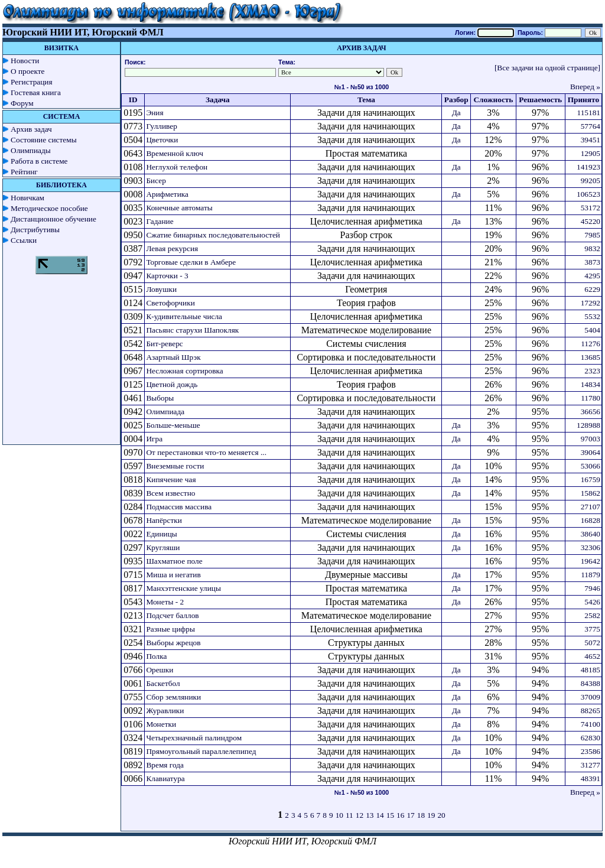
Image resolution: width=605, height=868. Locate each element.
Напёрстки (164, 520)
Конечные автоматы (179, 208)
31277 (591, 765)
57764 (591, 126)
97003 (591, 439)
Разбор (456, 100)
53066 (591, 466)
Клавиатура (165, 778)
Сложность (493, 100)
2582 (592, 615)
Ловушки (161, 289)
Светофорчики (170, 303)
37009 (591, 697)
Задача (218, 100)
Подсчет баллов (172, 615)
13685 (591, 357)
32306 (591, 547)
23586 (591, 751)
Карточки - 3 (167, 276)
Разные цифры (170, 629)
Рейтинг (24, 172)
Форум (22, 103)
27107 (591, 507)
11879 (591, 575)
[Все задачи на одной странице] (547, 68)
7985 (592, 235)
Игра (154, 439)
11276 (591, 344)
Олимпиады (31, 150)
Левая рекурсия (172, 248)
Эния (154, 113)
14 (380, 815)
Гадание (160, 221)
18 (421, 815)
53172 (591, 208)
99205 (591, 181)
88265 (591, 711)
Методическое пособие (49, 208)
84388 (591, 683)
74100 (591, 724)
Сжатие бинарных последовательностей (213, 235)
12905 (591, 153)
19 (431, 815)
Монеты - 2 (165, 602)
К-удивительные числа (184, 316)
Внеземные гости (175, 466)
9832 (592, 248)
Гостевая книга (36, 92)
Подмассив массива (179, 507)
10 (339, 815)
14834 (591, 384)
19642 (591, 561)
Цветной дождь (172, 384)
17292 (591, 303)
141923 (588, 167)
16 (400, 815)
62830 (591, 738)
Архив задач (31, 129)
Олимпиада (165, 412)
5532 (592, 316)
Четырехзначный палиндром (194, 738)
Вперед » (585, 87)
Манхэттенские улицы (183, 588)
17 (410, 815)
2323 (592, 371)
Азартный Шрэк (173, 357)
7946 (592, 588)
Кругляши (163, 547)
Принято (583, 100)
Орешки (160, 670)
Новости (25, 61)
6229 (592, 289)
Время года (165, 765)
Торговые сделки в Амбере (191, 262)
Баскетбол (163, 683)
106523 (588, 194)
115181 (589, 113)
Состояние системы (44, 140)
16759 (591, 479)
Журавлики (165, 711)
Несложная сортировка (184, 371)
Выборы (160, 398)
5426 (592, 602)
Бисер (156, 181)
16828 (591, 520)
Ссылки (24, 240)
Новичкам (27, 198)
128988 (588, 425)
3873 (592, 262)
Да (456, 113)
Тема (366, 100)
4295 (592, 276)
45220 (591, 221)
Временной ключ (175, 153)
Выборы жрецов (173, 643)
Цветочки (162, 140)
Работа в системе (39, 161)
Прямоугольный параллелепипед (201, 751)
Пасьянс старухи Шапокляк (192, 330)
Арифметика (167, 194)
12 (360, 815)
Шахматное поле (174, 561)
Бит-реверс (164, 344)
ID (133, 100)
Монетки (161, 724)
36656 (591, 412)
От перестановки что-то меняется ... (206, 452)
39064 (591, 452)
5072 (592, 643)
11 (349, 815)
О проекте (28, 71)
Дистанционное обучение (53, 219)
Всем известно (170, 493)
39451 (591, 140)
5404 (592, 330)
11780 (591, 398)
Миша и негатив (173, 575)
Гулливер (162, 126)
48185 (591, 670)
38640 (591, 534)
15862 (591, 493)
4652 (592, 656)
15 (390, 815)
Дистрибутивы (35, 230)
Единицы (161, 534)
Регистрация (32, 82)
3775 (592, 629)
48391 (591, 778)
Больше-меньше (173, 425)
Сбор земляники (173, 697)
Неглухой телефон (177, 167)
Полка (156, 656)
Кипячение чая (171, 479)
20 (441, 815)
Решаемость (540, 100)
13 (370, 815)
